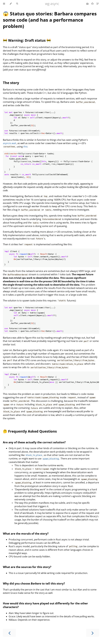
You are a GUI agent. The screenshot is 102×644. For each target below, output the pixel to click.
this (25, 147)
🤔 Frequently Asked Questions (30, 431)
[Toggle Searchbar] (17, 4)
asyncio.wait (10, 143)
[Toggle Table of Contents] (4, 4)
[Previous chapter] (9, 633)
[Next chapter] (93, 633)
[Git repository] (93, 4)
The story (11, 83)
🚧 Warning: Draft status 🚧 (27, 40)
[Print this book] (88, 4)
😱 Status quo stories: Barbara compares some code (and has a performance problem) (50, 20)
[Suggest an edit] (98, 4)
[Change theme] (11, 4)
